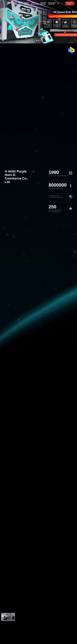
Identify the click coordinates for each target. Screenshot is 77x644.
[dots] (37, 40)
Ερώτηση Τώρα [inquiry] (70, 3)
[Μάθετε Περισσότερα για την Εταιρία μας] (33, 172)
